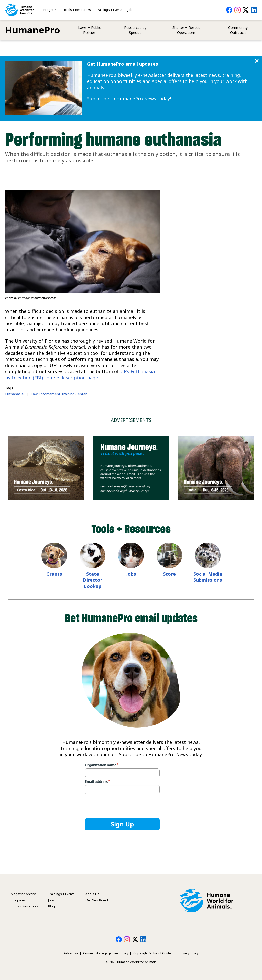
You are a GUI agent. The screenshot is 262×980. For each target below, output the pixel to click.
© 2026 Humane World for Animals (131, 962)
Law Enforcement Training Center (59, 394)
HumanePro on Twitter (246, 10)
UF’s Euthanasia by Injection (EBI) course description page (80, 375)
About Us (92, 894)
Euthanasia (14, 394)
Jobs (131, 10)
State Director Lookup (93, 580)
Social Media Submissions (208, 577)
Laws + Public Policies (89, 30)
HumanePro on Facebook (229, 10)
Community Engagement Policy (106, 953)
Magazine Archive (24, 894)
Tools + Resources (77, 10)
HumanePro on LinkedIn (254, 10)
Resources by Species (135, 30)
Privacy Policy (189, 953)
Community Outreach (238, 30)
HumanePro (33, 30)
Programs (51, 10)
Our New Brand (97, 900)
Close (257, 61)
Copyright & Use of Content (154, 953)
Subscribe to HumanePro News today (128, 99)
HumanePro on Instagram (237, 10)
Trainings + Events (109, 10)
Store (169, 574)
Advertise (71, 953)
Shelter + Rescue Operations (187, 30)
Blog (52, 906)
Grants (54, 574)
